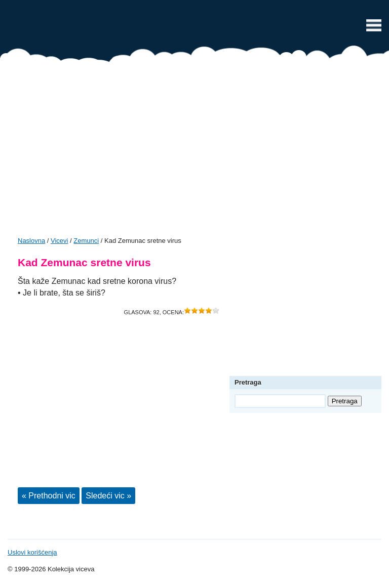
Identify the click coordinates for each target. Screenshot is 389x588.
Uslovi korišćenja (32, 552)
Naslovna (31, 241)
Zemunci (86, 241)
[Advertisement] (194, 153)
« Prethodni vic (49, 496)
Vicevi (194, 28)
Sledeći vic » (108, 496)
